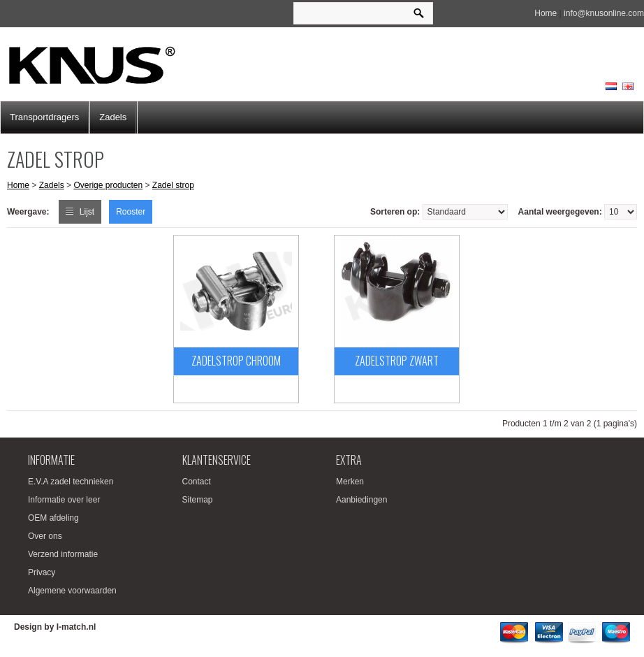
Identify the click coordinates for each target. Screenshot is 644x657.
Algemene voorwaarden (72, 591)
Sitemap (198, 500)
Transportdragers (44, 117)
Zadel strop (173, 185)
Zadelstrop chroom (236, 361)
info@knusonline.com (604, 13)
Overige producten (108, 185)
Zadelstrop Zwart (397, 361)
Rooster (131, 212)
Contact (197, 482)
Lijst (87, 212)
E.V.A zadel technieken (71, 482)
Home (546, 13)
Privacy (42, 572)
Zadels (113, 117)
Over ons (45, 536)
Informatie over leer (64, 500)
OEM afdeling (53, 518)
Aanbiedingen (361, 500)
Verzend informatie (63, 554)
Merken (350, 482)
